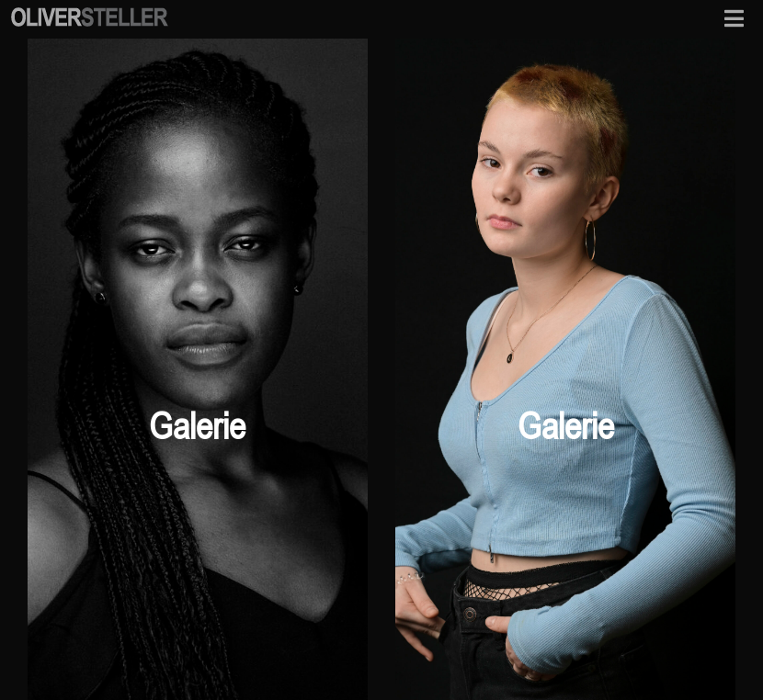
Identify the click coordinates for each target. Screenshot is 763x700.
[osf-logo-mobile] (90, 13)
